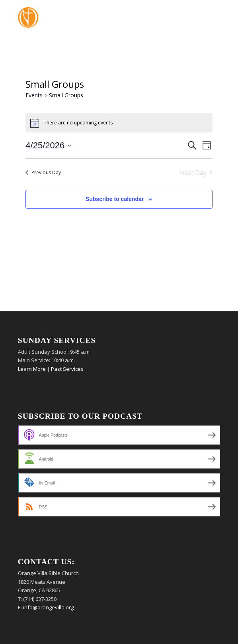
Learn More (32, 369)
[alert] (119, 123)
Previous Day (43, 172)
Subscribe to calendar (115, 199)
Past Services (67, 369)
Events (34, 95)
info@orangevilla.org (48, 607)
